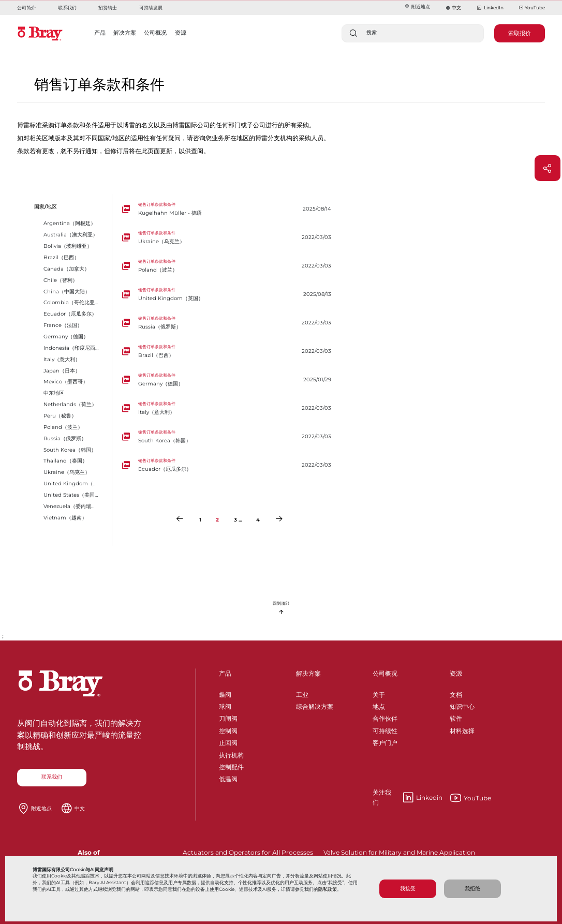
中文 (456, 8)
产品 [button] (100, 33)
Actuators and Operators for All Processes (248, 852)
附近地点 (417, 6)
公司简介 (26, 8)
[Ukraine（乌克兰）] (229, 237)
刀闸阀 (228, 717)
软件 (456, 717)
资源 (456, 673)
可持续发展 (151, 8)
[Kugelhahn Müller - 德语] (229, 209)
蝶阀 (225, 693)
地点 (379, 705)
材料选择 (462, 729)
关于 (379, 693)
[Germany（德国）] (229, 379)
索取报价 (520, 33)
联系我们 (67, 8)
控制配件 (231, 765)
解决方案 (308, 673)
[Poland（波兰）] (229, 266)
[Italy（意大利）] (229, 408)
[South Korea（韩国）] (229, 436)
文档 (456, 693)
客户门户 (385, 741)
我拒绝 (472, 889)
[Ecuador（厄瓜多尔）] (229, 465)
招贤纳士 (108, 8)
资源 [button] (181, 33)
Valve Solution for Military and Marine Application (399, 852)
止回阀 (228, 741)
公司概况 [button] (155, 33)
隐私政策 (328, 889)
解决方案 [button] (125, 33)
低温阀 (228, 777)
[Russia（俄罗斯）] (229, 323)
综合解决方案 (315, 705)
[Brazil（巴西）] (229, 351)
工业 (302, 693)
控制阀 (228, 729)
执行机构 (231, 754)
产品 (225, 673)
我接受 (408, 889)
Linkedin (408, 798)
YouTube (532, 8)
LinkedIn (490, 8)
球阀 (225, 705)
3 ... (238, 520)
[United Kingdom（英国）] (229, 294)
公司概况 (385, 673)
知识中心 (462, 705)
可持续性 (385, 729)
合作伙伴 (385, 717)
